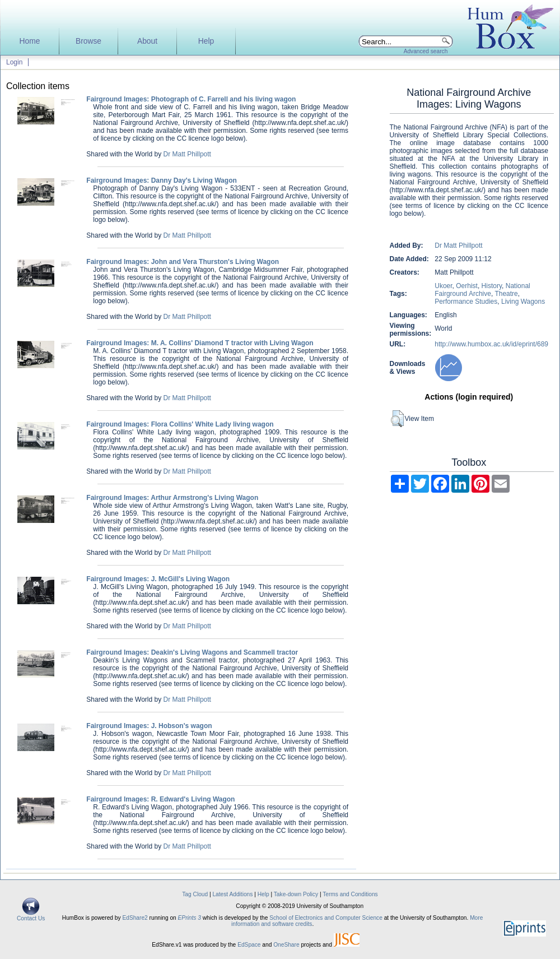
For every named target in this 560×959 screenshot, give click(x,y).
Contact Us (31, 916)
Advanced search (426, 51)
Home (30, 41)
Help (206, 41)
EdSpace (249, 945)
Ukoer (443, 286)
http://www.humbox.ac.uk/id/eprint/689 (491, 344)
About (147, 41)
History (492, 286)
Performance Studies (466, 302)
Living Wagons (523, 302)
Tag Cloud (195, 894)
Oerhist (467, 286)
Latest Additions (232, 894)
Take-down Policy (296, 894)
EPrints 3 (190, 918)
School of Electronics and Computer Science (326, 918)
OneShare (286, 945)
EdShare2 (135, 918)
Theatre (506, 294)
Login (14, 62)
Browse (88, 41)
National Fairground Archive (482, 290)
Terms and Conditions (350, 894)
